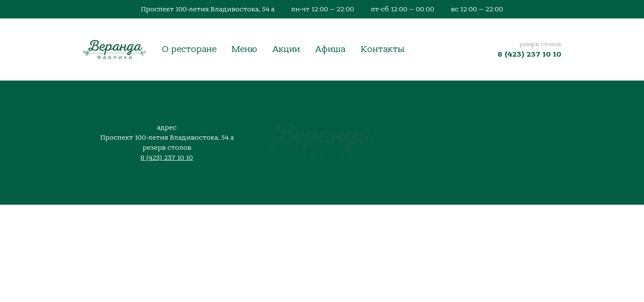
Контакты (382, 49)
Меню (244, 49)
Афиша (330, 49)
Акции (286, 49)
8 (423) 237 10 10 (529, 54)
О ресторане (189, 49)
